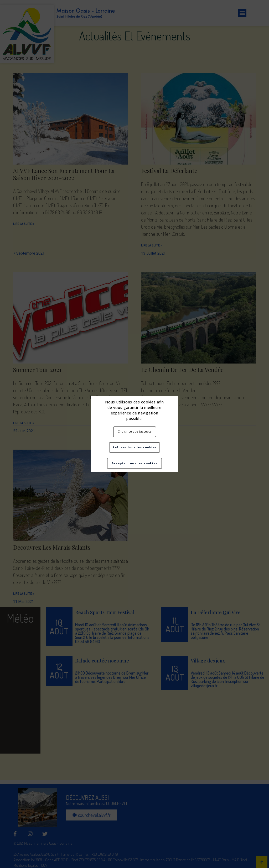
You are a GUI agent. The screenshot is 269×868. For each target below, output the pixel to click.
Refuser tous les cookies (134, 447)
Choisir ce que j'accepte (135, 431)
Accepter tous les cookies (135, 463)
